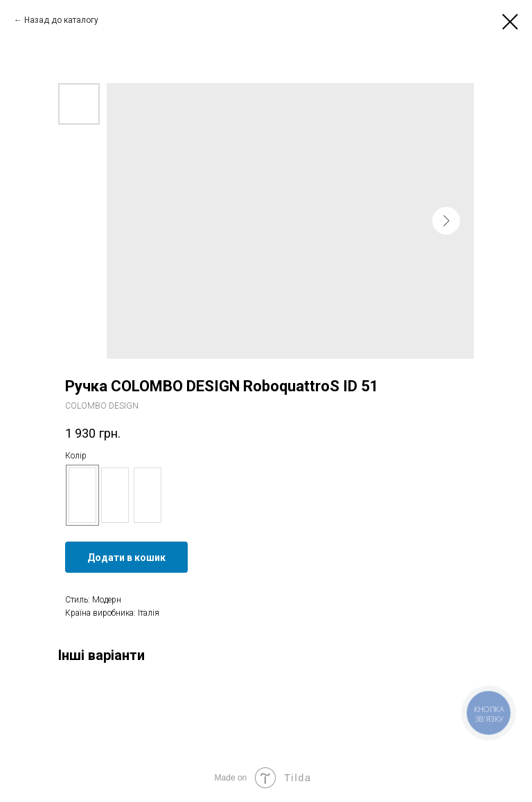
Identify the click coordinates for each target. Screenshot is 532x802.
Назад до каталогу (61, 20)
